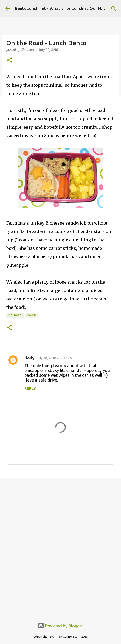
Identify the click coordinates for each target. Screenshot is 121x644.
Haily (29, 358)
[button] (10, 60)
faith (32, 315)
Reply (30, 388)
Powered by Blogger (60, 626)
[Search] (114, 8)
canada (15, 315)
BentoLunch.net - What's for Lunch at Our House (63, 8)
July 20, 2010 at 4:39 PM (55, 358)
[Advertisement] (60, 546)
